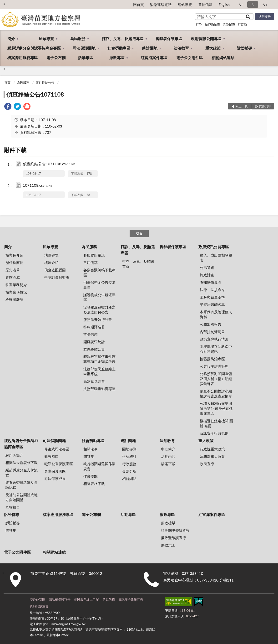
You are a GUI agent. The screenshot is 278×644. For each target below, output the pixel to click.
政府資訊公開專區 (206, 39)
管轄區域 (13, 277)
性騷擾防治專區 (212, 359)
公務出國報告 (211, 324)
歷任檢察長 (14, 263)
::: (4, 4)
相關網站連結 (223, 58)
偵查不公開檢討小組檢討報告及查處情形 (216, 394)
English (224, 5)
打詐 (199, 25)
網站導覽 (185, 5)
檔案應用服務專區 (23, 58)
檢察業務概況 (16, 292)
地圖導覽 (51, 255)
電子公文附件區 (190, 58)
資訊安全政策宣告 (131, 599)
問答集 (89, 456)
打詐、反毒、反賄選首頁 (138, 264)
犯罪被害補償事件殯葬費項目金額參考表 (99, 359)
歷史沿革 (13, 270)
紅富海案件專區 (154, 58)
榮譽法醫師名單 (212, 304)
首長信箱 (205, 5)
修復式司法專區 (57, 449)
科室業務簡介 (16, 285)
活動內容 (168, 456)
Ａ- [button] (240, 5)
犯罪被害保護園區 (59, 464)
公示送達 (207, 268)
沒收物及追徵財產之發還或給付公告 (99, 310)
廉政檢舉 (168, 523)
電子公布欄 (56, 58)
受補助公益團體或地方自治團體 (22, 497)
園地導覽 (129, 449)
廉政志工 (168, 545)
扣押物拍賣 (212, 25)
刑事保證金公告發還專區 (99, 285)
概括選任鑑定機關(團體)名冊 (216, 423)
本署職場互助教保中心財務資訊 (216, 349)
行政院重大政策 (212, 449)
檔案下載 (168, 464)
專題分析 (129, 471)
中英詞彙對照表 (57, 277)
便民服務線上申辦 (86, 599)
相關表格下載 (94, 484)
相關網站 (129, 479)
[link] (8, 107)
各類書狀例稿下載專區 (99, 272)
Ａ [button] (253, 5)
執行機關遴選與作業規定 (99, 466)
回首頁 (139, 5)
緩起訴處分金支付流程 (22, 472)
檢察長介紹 (14, 255)
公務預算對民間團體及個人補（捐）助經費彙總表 (216, 379)
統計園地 (150, 48)
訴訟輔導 (229, 25)
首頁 (7, 82)
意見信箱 (109, 599)
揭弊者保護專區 (169, 39)
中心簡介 (168, 449)
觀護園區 (51, 456)
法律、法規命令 (212, 290)
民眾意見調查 (94, 381)
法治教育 (181, 48)
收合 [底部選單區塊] (139, 233)
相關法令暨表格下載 (22, 463)
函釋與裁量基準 (212, 297)
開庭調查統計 (94, 342)
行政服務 (129, 464)
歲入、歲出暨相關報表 (216, 258)
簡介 (11, 39)
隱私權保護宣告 (60, 599)
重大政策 (213, 48)
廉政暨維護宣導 (174, 538)
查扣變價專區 (211, 282)
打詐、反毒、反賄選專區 (123, 39)
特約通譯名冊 (94, 327)
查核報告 (13, 507)
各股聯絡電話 (94, 255)
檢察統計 (129, 456)
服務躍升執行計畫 (98, 319)
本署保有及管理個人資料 (216, 314)
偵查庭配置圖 (55, 270)
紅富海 (242, 25)
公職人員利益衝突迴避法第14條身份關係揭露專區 (216, 408)
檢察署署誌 (14, 299)
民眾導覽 (46, 39)
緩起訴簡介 (14, 455)
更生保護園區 (55, 471)
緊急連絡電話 (161, 5)
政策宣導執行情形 (214, 339)
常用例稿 (91, 263)
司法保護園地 (84, 48)
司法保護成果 (55, 479)
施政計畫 (207, 275)
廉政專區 (117, 58)
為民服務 (78, 39)
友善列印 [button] (265, 106)
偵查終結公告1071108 (35, 94)
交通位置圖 (38, 599)
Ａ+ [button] (265, 5)
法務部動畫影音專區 (99, 389)
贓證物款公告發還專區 (99, 297)
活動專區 (86, 58)
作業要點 (91, 476)
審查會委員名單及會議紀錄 (22, 485)
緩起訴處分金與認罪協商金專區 (34, 48)
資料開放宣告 (39, 606)
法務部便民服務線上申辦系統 (99, 371)
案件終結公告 (45, 82)
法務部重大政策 (212, 456)
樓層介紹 (51, 263)
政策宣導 (207, 464)
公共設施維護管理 (214, 366)
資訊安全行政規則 (214, 433)
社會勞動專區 (119, 48)
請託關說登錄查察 (175, 530)
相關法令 (91, 449)
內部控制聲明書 (212, 332)
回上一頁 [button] (242, 106)
